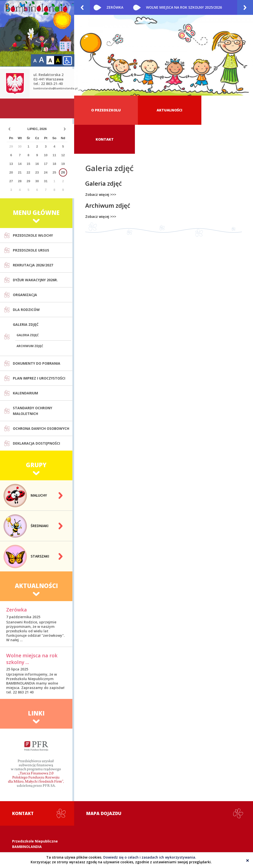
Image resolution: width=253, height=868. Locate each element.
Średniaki (40, 497)
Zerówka (115, 7)
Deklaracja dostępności (36, 415)
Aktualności (163, 110)
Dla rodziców (26, 281)
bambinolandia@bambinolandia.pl (55, 60)
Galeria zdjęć (26, 296)
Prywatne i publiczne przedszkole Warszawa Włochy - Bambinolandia (37, 33)
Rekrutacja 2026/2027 (33, 237)
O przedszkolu (104, 110)
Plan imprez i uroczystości (39, 350)
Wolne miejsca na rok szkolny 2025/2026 (184, 7)
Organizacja (25, 266)
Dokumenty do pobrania (37, 335)
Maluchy (39, 467)
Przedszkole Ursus (31, 222)
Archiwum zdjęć (30, 317)
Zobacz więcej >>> (101, 166)
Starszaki (40, 528)
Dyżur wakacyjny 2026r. (35, 251)
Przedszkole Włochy (33, 207)
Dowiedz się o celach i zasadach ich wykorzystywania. (150, 857)
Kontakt (222, 110)
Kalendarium (25, 365)
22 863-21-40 (30, 839)
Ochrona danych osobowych (41, 400)
